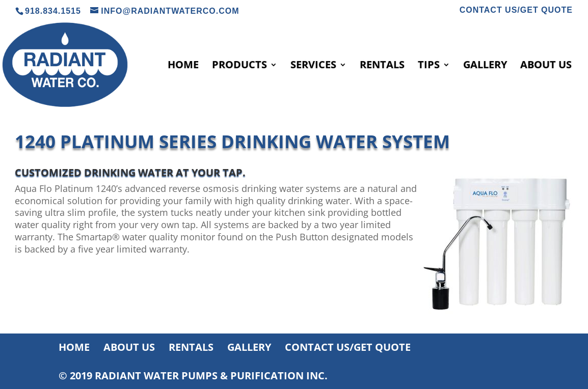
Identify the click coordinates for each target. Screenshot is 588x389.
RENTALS (382, 66)
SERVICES (313, 66)
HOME (183, 66)
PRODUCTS (239, 66)
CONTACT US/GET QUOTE (516, 10)
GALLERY (485, 66)
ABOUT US (546, 66)
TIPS (429, 66)
